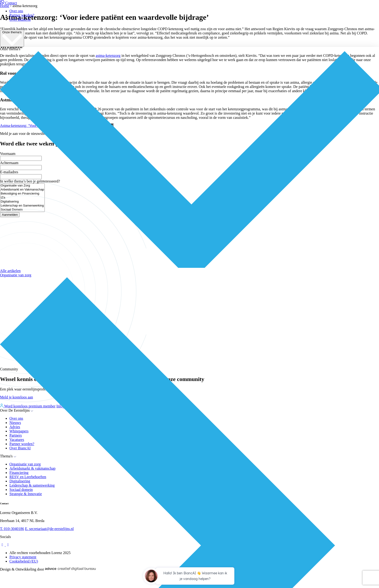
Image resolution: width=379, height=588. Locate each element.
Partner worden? (22, 15)
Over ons (16, 11)
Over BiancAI (20, 19)
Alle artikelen (10, 271)
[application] (190, 577)
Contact (8, 3)
